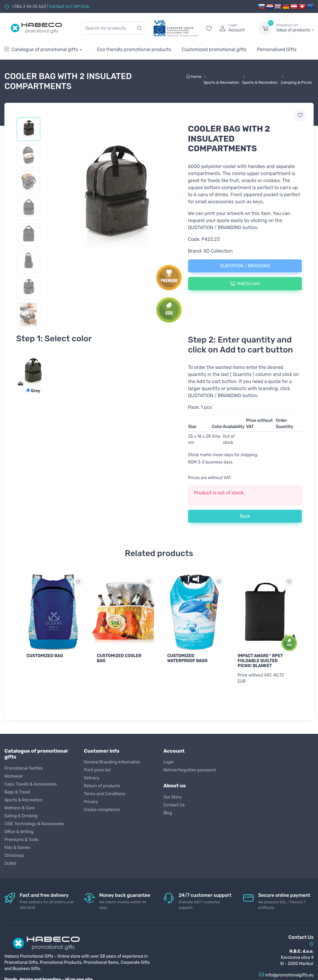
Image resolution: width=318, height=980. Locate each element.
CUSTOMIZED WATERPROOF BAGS (187, 658)
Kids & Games (17, 848)
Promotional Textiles (24, 768)
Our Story (173, 797)
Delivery (92, 778)
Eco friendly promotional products (134, 49)
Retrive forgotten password (190, 770)
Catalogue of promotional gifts (41, 49)
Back (245, 516)
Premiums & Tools (21, 840)
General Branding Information (112, 762)
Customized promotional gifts (214, 49)
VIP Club (81, 7)
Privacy (91, 802)
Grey (33, 391)
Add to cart (245, 283)
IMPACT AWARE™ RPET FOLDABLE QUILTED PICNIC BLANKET (260, 661)
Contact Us (60, 7)
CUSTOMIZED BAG (45, 656)
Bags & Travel (17, 792)
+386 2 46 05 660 (29, 7)
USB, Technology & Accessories (34, 824)
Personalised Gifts (277, 49)
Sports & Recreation (24, 800)
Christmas (14, 856)
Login (169, 762)
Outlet (10, 864)
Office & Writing (19, 832)
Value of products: (295, 28)
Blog (168, 813)
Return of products (102, 786)
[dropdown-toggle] (265, 28)
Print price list (97, 770)
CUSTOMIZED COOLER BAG (119, 658)
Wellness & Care (20, 808)
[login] (234, 28)
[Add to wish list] (78, 582)
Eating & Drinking (21, 816)
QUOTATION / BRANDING (245, 266)
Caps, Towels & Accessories (31, 784)
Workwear (14, 776)
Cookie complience (102, 810)
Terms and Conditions (105, 794)
